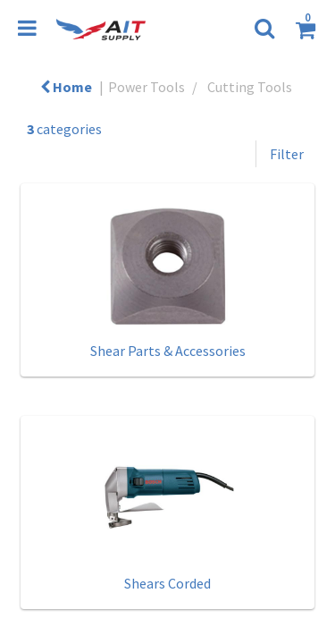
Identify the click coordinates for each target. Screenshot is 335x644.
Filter (287, 154)
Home (66, 87)
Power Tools (147, 87)
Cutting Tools (250, 87)
